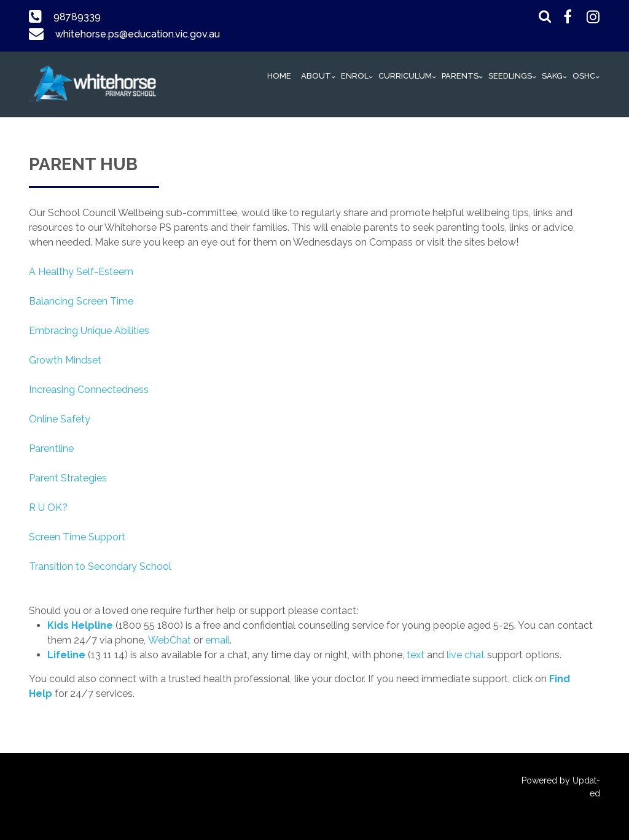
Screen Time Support (77, 537)
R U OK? (48, 507)
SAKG (552, 76)
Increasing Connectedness (89, 390)
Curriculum (405, 76)
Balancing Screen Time (81, 301)
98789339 (77, 17)
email (217, 640)
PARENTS (460, 76)
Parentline (51, 449)
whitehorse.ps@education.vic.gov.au (137, 34)
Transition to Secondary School (100, 566)
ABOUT (316, 76)
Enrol (355, 76)
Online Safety (60, 419)
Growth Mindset (65, 360)
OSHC (584, 76)
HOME (279, 76)
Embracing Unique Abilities (89, 331)
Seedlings (510, 76)
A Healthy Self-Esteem (81, 272)
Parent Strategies (68, 478)
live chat (466, 655)
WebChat (170, 640)
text (416, 655)
